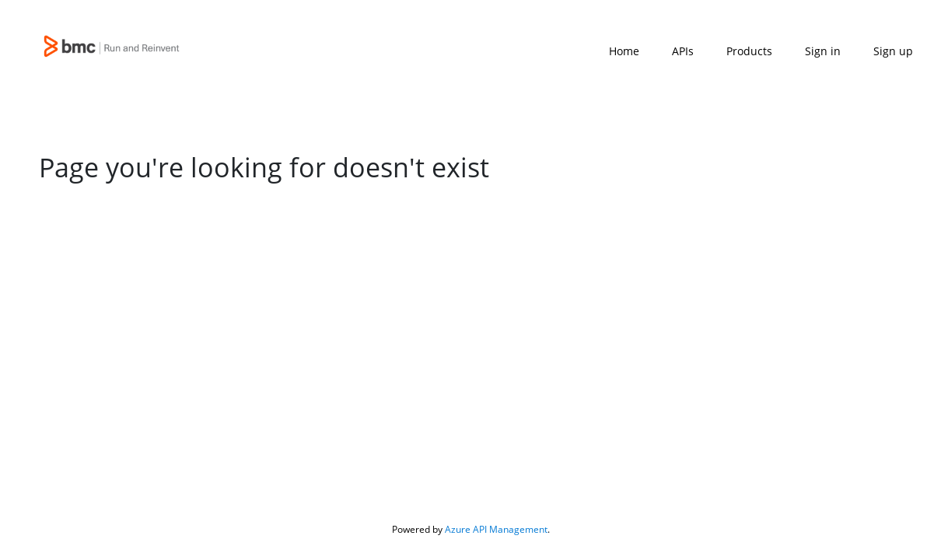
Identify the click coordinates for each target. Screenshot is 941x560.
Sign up (893, 51)
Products (749, 51)
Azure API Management (496, 529)
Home (624, 51)
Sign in (823, 51)
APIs (683, 51)
